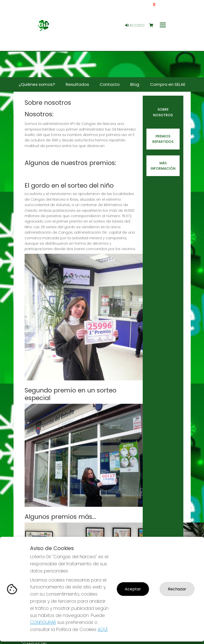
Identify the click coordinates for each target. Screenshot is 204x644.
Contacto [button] (110, 84)
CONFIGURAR (43, 622)
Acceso (135, 25)
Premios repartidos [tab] (163, 139)
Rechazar (177, 589)
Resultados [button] (77, 84)
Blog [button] (135, 84)
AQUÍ (103, 629)
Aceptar (133, 589)
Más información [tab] (163, 166)
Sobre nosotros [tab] (163, 112)
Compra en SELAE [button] (168, 84)
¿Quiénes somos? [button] (37, 84)
